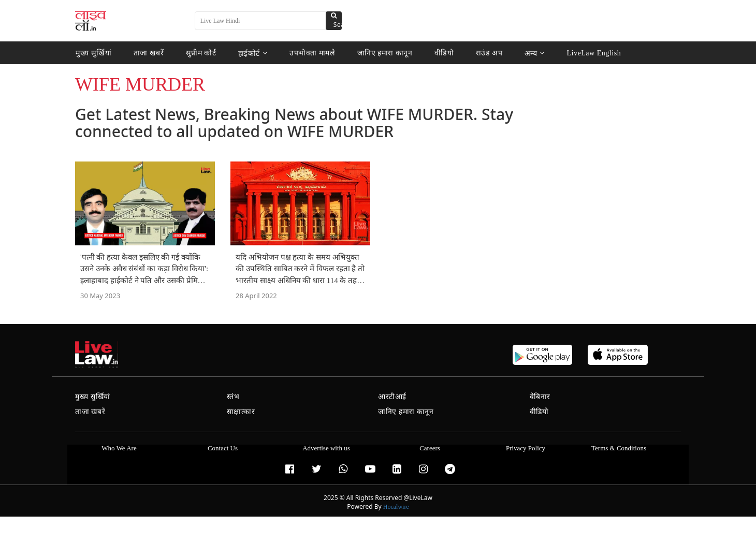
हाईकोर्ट (251, 53)
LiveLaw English (591, 53)
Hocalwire (396, 507)
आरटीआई (392, 397)
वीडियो (442, 53)
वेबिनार (540, 397)
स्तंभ (233, 397)
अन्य (532, 53)
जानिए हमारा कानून (383, 53)
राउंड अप (486, 53)
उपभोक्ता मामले (310, 53)
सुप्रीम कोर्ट (199, 53)
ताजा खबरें (148, 53)
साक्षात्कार (241, 412)
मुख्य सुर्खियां (93, 53)
